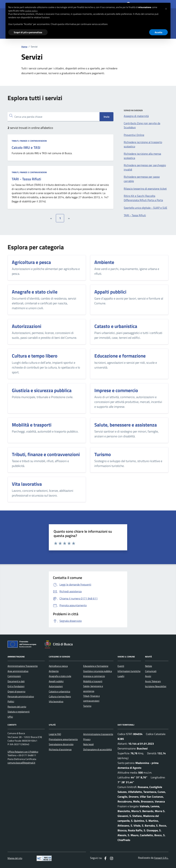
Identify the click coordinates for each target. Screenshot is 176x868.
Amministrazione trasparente (98, 734)
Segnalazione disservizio (61, 744)
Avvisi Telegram (153, 681)
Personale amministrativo (21, 696)
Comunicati (151, 671)
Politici (11, 701)
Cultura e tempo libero (60, 696)
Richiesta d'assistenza (60, 749)
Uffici (10, 717)
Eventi (121, 666)
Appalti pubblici (56, 681)
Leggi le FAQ (55, 734)
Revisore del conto (17, 707)
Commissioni (14, 676)
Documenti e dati (16, 681)
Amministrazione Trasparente (23, 666)
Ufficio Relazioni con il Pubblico (23, 752)
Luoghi (121, 676)
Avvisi (148, 676)
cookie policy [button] (31, 11)
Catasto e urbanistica (59, 691)
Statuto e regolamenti (19, 712)
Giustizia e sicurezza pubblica (98, 671)
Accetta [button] (158, 32)
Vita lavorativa (56, 701)
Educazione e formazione (96, 666)
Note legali (88, 744)
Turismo (87, 706)
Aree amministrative (18, 671)
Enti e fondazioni (16, 686)
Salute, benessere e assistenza (93, 689)
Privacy (87, 739)
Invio (106, 117)
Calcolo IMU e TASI (26, 148)
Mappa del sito (15, 858)
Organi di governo (16, 691)
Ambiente (54, 671)
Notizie (148, 666)
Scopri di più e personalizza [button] (28, 32)
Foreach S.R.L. (161, 858)
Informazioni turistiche (129, 671)
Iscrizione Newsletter (156, 686)
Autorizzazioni (56, 686)
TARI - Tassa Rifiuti (26, 179)
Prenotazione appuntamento (63, 739)
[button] (166, 8)
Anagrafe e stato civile (60, 676)
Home (24, 47)
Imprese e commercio (94, 676)
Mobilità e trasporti (93, 681)
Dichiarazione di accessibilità (97, 749)
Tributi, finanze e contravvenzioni (29, 141)
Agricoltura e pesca (58, 666)
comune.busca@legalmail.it (21, 763)
